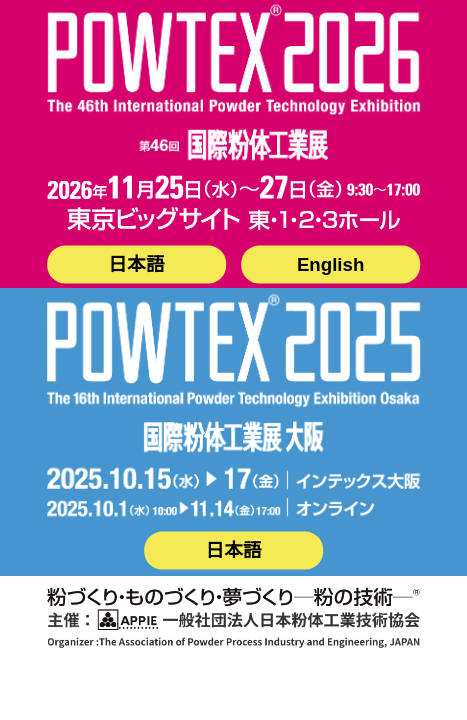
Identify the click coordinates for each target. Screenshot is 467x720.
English (330, 264)
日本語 (136, 264)
